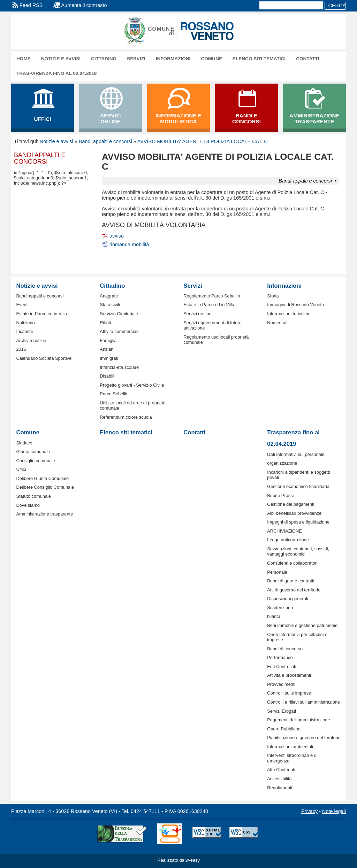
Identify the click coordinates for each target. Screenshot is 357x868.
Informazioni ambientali (290, 747)
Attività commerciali (119, 331)
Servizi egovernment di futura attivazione (212, 325)
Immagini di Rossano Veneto (295, 305)
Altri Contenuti (281, 770)
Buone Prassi (280, 495)
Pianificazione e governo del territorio (304, 738)
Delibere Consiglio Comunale (45, 487)
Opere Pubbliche (284, 729)
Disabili (107, 376)
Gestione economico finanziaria (298, 486)
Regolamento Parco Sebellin (212, 296)
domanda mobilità (129, 245)
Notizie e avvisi (61, 59)
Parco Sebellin (114, 394)
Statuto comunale (33, 496)
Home (24, 59)
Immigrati (109, 358)
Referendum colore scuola (126, 417)
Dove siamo (28, 505)
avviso (117, 236)
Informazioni (173, 59)
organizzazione (282, 463)
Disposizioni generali (287, 599)
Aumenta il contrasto (84, 5)
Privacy (309, 811)
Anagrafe (109, 296)
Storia (273, 296)
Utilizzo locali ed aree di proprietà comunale (133, 405)
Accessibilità (279, 779)
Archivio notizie (31, 340)
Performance (280, 657)
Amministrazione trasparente (44, 514)
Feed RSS (31, 5)
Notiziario (25, 323)
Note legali (334, 811)
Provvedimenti (281, 684)
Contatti (308, 59)
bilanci (273, 616)
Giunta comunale (33, 452)
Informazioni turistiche (289, 314)
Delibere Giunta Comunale (42, 478)
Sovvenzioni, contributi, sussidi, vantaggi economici (298, 551)
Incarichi (24, 331)
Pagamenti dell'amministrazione (298, 720)
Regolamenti (280, 788)
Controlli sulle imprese (289, 693)
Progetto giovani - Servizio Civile (132, 385)
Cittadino (104, 59)
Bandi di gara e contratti (291, 581)
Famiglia (108, 340)
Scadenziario (280, 608)
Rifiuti (105, 323)
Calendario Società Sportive (44, 358)
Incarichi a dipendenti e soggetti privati (298, 475)
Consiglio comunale (36, 461)
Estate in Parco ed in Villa (41, 314)
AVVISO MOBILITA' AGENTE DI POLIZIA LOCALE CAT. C (203, 141)
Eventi (22, 305)
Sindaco (24, 443)
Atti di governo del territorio (294, 590)
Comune (211, 59)
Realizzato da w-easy (178, 860)
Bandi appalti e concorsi (105, 141)
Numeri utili (278, 323)
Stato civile (111, 305)
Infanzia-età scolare (119, 367)
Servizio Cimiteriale (119, 314)
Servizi (136, 59)
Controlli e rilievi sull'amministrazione (303, 702)
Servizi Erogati (282, 711)
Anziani (107, 349)
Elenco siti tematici (259, 59)
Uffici (21, 469)
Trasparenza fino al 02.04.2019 (56, 73)
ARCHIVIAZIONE (284, 531)
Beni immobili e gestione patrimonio (302, 625)
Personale (277, 572)
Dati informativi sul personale (296, 454)
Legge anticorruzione (288, 540)
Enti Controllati (282, 666)
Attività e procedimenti (289, 675)
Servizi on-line (197, 314)
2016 (21, 349)
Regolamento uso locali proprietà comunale (216, 340)
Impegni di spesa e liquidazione (298, 522)
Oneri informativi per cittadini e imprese (297, 637)
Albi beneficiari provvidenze (294, 513)
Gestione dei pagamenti (291, 504)
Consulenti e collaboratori (292, 563)
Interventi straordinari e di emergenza (292, 758)
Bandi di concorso (285, 649)
